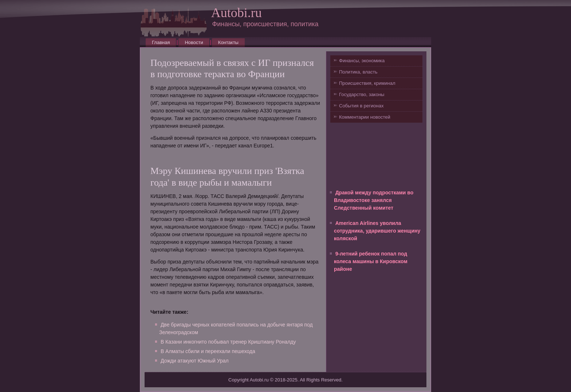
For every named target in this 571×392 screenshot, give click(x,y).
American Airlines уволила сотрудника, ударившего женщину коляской (377, 231)
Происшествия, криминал (367, 83)
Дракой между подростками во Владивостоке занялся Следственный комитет (374, 200)
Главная (161, 42)
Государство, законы (362, 94)
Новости (194, 42)
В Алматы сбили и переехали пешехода (208, 351)
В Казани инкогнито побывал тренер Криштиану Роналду (228, 342)
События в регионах (361, 106)
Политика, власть (358, 72)
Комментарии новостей (365, 117)
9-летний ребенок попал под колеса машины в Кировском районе (371, 261)
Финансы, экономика (362, 61)
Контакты (228, 42)
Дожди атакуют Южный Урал (195, 361)
